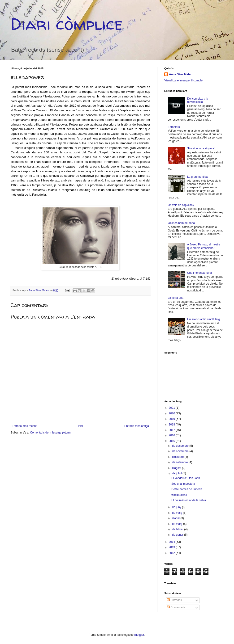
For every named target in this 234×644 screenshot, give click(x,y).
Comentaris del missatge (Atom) (50, 433)
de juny (177, 507)
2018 (172, 425)
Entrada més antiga (137, 426)
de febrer (178, 529)
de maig (178, 513)
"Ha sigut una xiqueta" (201, 148)
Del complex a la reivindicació (198, 100)
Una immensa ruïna (200, 273)
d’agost (177, 468)
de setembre (180, 462)
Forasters (174, 127)
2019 (172, 419)
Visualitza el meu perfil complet (184, 80)
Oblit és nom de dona (181, 223)
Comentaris (176, 607)
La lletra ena (176, 298)
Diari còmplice (67, 24)
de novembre (181, 451)
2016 (172, 435)
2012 (172, 553)
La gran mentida (197, 177)
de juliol (177, 473)
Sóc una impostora (183, 484)
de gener (178, 535)
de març (178, 524)
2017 (172, 430)
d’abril (176, 518)
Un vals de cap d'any (181, 205)
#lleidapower (179, 495)
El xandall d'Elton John (186, 478)
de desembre (181, 446)
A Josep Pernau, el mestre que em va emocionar (204, 246)
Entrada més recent (24, 426)
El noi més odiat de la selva (189, 500)
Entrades (174, 600)
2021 (172, 408)
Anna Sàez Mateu (181, 74)
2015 (172, 441)
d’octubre (178, 457)
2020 (172, 413)
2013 (172, 547)
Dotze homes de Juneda (187, 489)
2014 (172, 542)
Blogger (139, 635)
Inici (80, 426)
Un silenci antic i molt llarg (204, 319)
